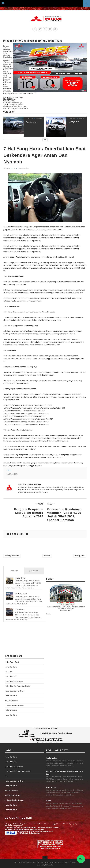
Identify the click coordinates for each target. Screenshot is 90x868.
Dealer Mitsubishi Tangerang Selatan (18, 686)
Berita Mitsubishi (11, 667)
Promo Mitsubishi (11, 715)
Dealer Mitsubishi (11, 676)
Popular (14, 571)
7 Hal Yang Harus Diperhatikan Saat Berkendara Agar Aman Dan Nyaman (45, 155)
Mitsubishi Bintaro (11, 700)
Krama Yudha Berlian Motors (15, 691)
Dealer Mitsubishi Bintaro (14, 681)
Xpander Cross (20, 578)
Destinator (32, 122)
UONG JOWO (49, 865)
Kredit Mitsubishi (11, 696)
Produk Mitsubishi (11, 710)
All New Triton (20, 610)
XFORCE (74, 122)
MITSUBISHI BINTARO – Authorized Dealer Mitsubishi (45, 862)
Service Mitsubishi (11, 810)
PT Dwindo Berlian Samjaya (14, 705)
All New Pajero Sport (12, 662)
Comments (34, 571)
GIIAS (6, 776)
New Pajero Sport (21, 594)
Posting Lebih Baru (12, 556)
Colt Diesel (8, 672)
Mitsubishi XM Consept (13, 795)
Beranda (47, 556)
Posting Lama (80, 556)
